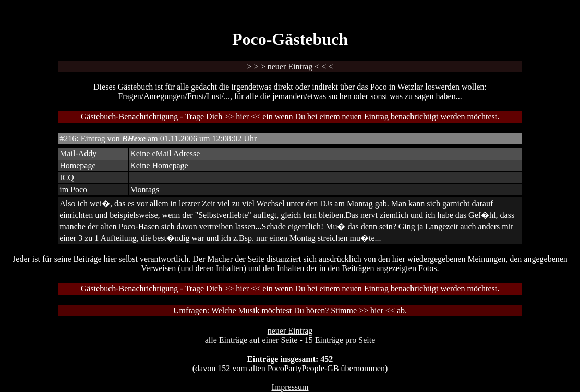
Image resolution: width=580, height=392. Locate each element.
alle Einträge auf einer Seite (251, 340)
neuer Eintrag (290, 331)
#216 (68, 138)
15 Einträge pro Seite (340, 340)
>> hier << (242, 117)
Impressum (290, 387)
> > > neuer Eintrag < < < (290, 66)
